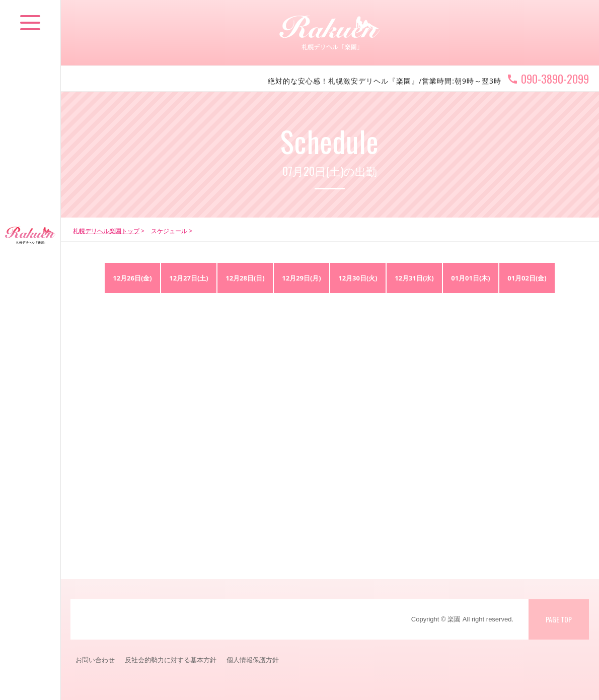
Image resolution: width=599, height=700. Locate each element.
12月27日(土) (189, 278)
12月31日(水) (414, 278)
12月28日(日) (245, 278)
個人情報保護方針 (253, 660)
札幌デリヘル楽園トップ (106, 231)
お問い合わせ (95, 660)
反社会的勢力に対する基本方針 (171, 660)
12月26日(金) (132, 278)
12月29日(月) (302, 278)
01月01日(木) (471, 278)
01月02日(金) (527, 278)
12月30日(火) (358, 278)
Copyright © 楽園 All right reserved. (462, 619)
